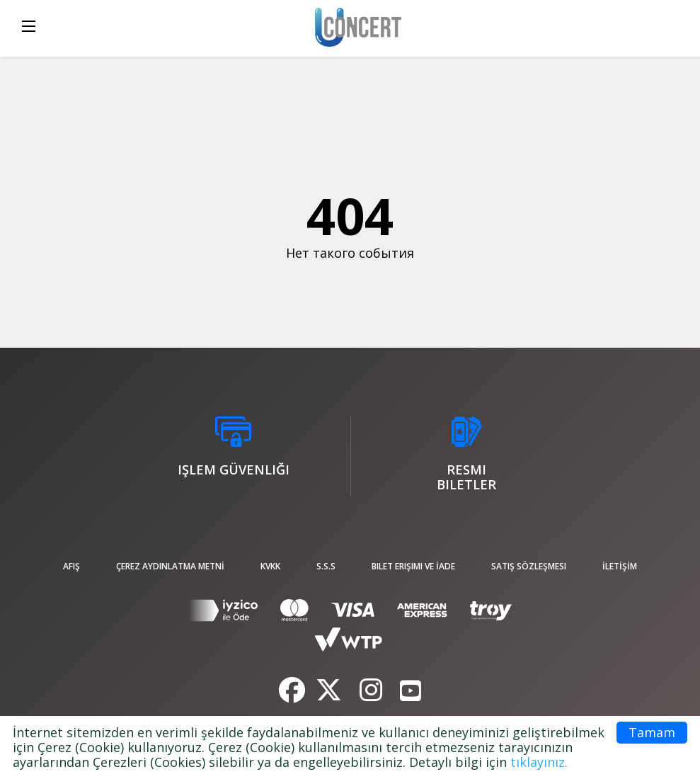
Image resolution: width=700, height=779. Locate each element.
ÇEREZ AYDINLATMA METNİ (170, 566)
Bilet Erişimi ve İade (413, 566)
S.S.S (326, 566)
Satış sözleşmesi (529, 566)
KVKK (270, 566)
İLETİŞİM (620, 566)
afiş (71, 566)
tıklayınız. (539, 762)
